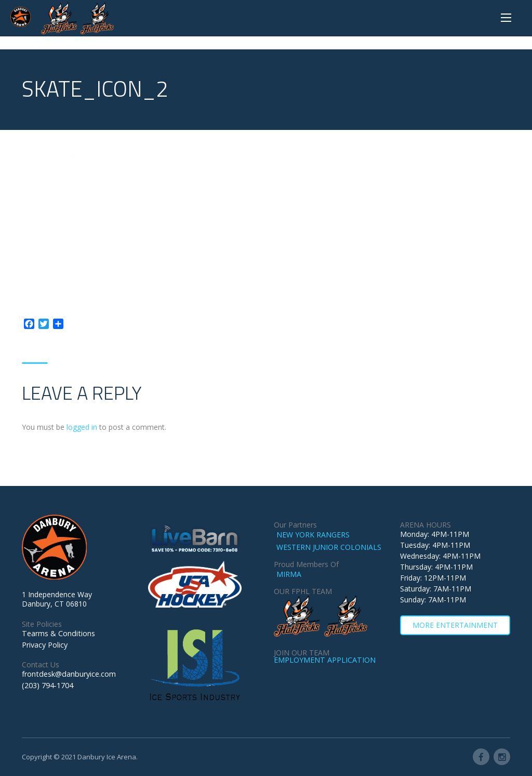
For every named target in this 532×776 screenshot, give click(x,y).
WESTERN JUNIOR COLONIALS (329, 547)
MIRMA (289, 574)
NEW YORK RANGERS (313, 535)
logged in (82, 427)
